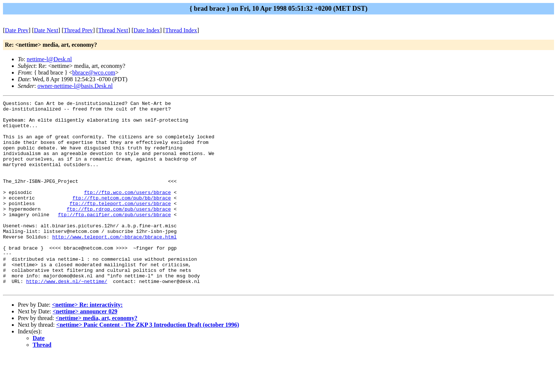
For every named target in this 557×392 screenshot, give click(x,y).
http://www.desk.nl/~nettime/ (66, 318)
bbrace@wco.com (94, 73)
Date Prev (17, 30)
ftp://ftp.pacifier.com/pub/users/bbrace (114, 238)
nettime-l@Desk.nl (49, 59)
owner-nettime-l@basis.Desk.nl (75, 86)
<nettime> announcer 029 (85, 349)
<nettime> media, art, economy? (96, 356)
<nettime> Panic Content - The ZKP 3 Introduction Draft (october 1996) (148, 363)
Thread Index (181, 30)
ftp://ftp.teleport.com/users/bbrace (120, 224)
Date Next (46, 30)
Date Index (147, 30)
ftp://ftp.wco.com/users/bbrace (127, 211)
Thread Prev (78, 30)
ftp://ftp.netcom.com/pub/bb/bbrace (122, 218)
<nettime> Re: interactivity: (87, 342)
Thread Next (113, 30)
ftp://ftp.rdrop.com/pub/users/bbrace (119, 231)
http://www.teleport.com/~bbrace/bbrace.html (114, 264)
